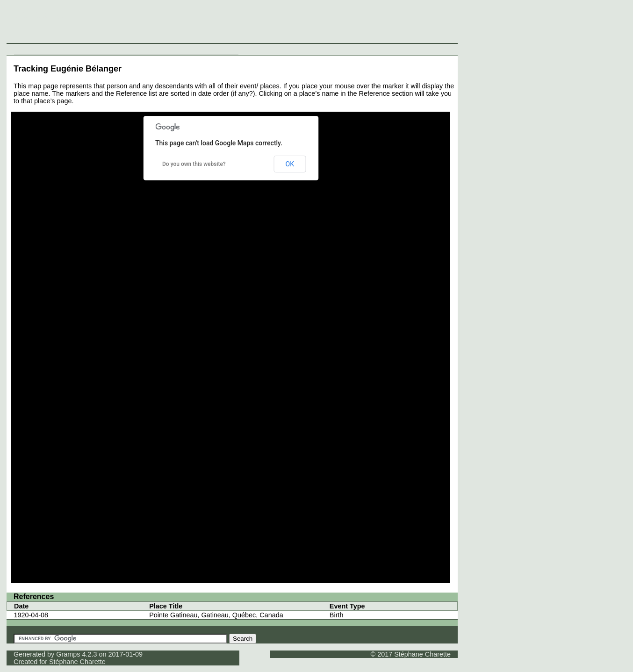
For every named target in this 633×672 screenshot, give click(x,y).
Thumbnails (195, 49)
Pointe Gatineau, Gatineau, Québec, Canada (216, 615)
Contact (226, 49)
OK (290, 164)
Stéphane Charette (77, 662)
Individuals (31, 49)
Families (94, 49)
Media (166, 49)
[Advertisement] (460, 23)
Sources (143, 49)
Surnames (64, 49)
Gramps (68, 654)
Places (118, 49)
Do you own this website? (194, 164)
